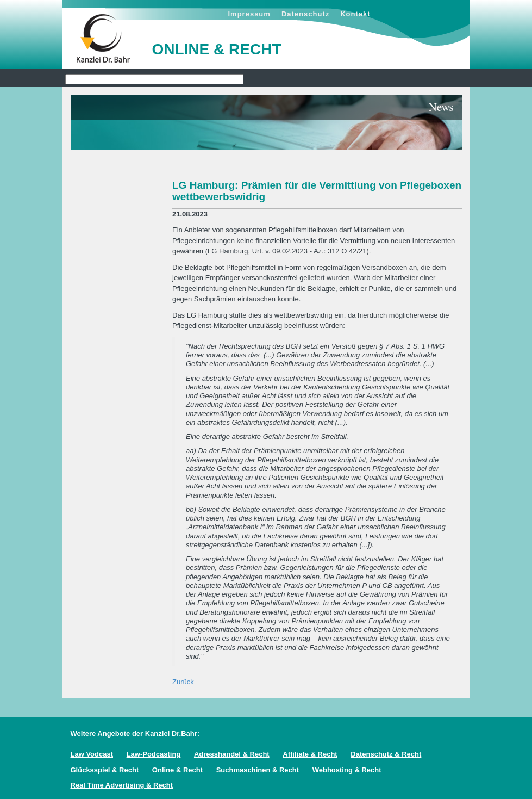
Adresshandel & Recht (232, 754)
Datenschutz (305, 14)
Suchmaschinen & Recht (258, 770)
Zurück (183, 682)
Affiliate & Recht (310, 754)
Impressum (249, 14)
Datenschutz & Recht (386, 754)
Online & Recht (177, 770)
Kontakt (355, 14)
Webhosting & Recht (347, 770)
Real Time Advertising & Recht (122, 785)
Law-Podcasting (154, 754)
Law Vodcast (92, 754)
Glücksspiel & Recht (105, 770)
